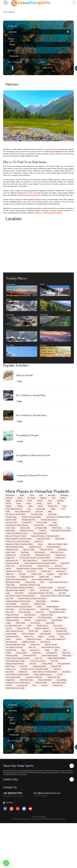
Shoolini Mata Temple (34, 684)
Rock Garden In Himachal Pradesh (17, 719)
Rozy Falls (39, 556)
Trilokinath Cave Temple (14, 616)
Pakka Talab (63, 619)
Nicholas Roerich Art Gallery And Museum (32, 643)
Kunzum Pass (58, 670)
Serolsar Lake (44, 635)
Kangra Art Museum (12, 660)
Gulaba (39, 651)
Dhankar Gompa (42, 670)
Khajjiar (53, 554)
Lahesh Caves (11, 597)
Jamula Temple (30, 627)
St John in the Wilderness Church (17, 578)
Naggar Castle (44, 622)
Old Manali (55, 646)
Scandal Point (27, 567)
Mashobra (19, 545)
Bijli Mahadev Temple (13, 627)
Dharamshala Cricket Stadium (61, 575)
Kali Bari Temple (11, 565)
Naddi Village (62, 594)
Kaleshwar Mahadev (13, 665)
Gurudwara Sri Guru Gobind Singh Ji (18, 727)
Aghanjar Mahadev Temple (15, 592)
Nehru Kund (10, 657)
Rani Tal (8, 613)
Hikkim (29, 670)
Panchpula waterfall (39, 711)
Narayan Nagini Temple (50, 700)
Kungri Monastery (46, 679)
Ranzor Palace (11, 622)
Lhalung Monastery (63, 679)
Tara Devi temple (11, 567)
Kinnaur (66, 169)
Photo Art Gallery (41, 727)
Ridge (50, 556)
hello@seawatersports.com (47, 838)
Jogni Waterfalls (11, 649)
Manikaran (58, 622)
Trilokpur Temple (36, 619)
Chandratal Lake (61, 676)
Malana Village (41, 646)
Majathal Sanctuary (28, 687)
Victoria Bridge (61, 725)
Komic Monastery (60, 673)
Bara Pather (10, 717)
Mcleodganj (64, 540)
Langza (8, 668)
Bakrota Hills (23, 717)
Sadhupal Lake (11, 600)
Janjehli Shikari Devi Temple (15, 733)
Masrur (41, 589)
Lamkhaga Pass (52, 698)
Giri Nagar (22, 619)
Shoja (8, 638)
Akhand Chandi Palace (50, 605)
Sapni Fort (33, 708)
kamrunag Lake (22, 730)
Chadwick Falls (38, 570)
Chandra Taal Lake (23, 673)
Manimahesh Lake (12, 605)
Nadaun (41, 681)
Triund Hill (42, 575)
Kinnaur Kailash (22, 698)
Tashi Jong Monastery (13, 722)
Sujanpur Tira (29, 681)
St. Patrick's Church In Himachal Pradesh (35, 714)
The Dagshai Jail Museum (14, 692)
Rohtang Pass (53, 551)
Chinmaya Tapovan (46, 594)
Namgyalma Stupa (12, 594)
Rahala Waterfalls (53, 651)
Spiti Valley (51, 540)
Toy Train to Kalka (37, 559)
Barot (34, 730)
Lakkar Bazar (53, 570)
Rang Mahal (65, 608)
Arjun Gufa (9, 643)
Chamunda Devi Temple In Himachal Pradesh (35, 603)
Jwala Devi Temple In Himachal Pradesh (19, 662)
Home (5, 12)
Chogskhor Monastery (42, 673)
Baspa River (66, 698)
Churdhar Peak (46, 616)
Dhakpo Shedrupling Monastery (16, 624)
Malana (63, 543)
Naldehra (9, 551)
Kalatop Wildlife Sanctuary (43, 719)
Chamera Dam (60, 603)
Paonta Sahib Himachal (23, 556)
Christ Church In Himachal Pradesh (58, 562)
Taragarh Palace (41, 665)
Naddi (8, 556)
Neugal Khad (10, 725)
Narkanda (60, 545)
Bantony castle (25, 573)
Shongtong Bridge (12, 700)
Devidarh (9, 730)
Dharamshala (10, 540)
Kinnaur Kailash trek (33, 195)
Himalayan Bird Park (29, 565)
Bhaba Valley (67, 700)
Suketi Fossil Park (43, 611)
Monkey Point (35, 689)
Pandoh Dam (45, 654)
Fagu (68, 573)
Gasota (8, 684)
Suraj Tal (9, 673)
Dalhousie (9, 543)
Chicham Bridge (11, 679)
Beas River (25, 649)
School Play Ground (57, 597)
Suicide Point (36, 698)
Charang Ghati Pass (30, 700)
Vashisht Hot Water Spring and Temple (19, 651)
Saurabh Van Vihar (54, 722)
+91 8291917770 (13, 838)
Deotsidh (52, 681)
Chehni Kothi (19, 638)
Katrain (32, 635)
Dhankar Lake (33, 676)
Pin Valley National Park (14, 670)
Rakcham (12, 12)
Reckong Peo (35, 695)
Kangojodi (50, 619)
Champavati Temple (12, 608)
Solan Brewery (45, 687)
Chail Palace (25, 597)
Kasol (42, 627)
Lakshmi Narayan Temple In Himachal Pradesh (40, 608)
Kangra (19, 548)
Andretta (27, 665)
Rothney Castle (42, 567)
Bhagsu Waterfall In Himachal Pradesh (19, 584)
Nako (56, 695)
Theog (54, 567)
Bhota (62, 681)
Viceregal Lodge (11, 562)
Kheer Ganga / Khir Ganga (58, 627)
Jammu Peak (31, 616)
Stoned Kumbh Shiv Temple (50, 692)
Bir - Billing (31, 543)
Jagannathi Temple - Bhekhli (15, 635)
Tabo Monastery (57, 665)
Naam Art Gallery (29, 594)
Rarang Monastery (64, 708)
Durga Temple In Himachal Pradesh (18, 703)
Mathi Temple (10, 711)
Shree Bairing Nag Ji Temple (15, 706)
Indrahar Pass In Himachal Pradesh (18, 586)
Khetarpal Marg (11, 695)
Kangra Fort (39, 586)
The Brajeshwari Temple (57, 657)
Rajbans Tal (10, 619)
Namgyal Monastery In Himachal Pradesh (45, 581)
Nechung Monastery (53, 592)
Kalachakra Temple (35, 592)
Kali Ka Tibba (25, 600)
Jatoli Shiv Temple (51, 689)
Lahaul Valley (50, 668)
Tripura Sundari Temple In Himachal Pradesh (55, 641)
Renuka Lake (10, 611)
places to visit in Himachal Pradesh (49, 213)
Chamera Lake (11, 714)
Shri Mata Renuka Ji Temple (57, 613)
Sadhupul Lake (60, 600)
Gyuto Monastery (30, 660)
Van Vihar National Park (27, 654)
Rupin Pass (24, 711)
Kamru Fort (38, 703)
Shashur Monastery (28, 679)
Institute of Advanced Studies (31, 562)
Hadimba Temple (40, 649)
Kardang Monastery (12, 681)
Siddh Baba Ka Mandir (43, 600)
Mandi (30, 545)
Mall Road (57, 714)
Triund (63, 554)
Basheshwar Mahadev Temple (30, 630)
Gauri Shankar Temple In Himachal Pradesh (20, 641)
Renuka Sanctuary (26, 611)
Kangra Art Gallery (47, 660)
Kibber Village (20, 668)
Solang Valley (41, 554)
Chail (54, 543)
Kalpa (23, 695)
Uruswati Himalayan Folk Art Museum (18, 646)
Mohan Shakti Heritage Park (56, 684)
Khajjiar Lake (10, 603)
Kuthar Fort (32, 692)
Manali (22, 540)
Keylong (39, 548)
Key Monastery (35, 668)
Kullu (41, 540)
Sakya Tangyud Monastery (15, 676)
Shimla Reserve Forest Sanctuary (17, 570)
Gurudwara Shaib (41, 573)
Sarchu (49, 548)
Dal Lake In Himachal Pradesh (16, 581)
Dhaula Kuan (61, 616)
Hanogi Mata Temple (46, 632)
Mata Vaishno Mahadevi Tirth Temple (41, 638)
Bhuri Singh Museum (30, 605)
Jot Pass (60, 719)
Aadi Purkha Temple (59, 727)
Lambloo (19, 684)
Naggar (8, 545)
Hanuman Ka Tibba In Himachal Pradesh (19, 589)
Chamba (40, 545)
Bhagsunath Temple (43, 584)
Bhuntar (8, 548)
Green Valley (52, 559)
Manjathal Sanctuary (27, 575)
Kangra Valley (60, 584)
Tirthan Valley (10, 630)
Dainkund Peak (56, 711)
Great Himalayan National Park (42, 624)
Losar (29, 554)
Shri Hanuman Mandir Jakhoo (16, 559)
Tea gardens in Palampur (34, 722)
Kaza (64, 551)
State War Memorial (40, 578)
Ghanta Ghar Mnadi (45, 725)
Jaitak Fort (58, 611)
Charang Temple (47, 708)
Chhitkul (8, 698)
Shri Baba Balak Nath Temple (16, 689)
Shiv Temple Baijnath (45, 662)
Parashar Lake (58, 730)
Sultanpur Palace (60, 654)
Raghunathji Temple (27, 622)
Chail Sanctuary (40, 597)
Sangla (26, 173)
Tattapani (20, 551)
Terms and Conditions (38, 862)
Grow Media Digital (58, 864)
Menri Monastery (11, 687)
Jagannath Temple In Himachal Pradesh (30, 613)
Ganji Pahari (66, 717)
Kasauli (20, 543)
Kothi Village (10, 654)
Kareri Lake (40, 657)
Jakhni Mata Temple (26, 725)
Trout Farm (54, 706)
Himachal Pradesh (51, 149)
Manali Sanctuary (25, 657)
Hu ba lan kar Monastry (38, 706)
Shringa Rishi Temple (61, 635)
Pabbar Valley (57, 573)
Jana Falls (62, 638)
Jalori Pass (61, 632)
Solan (50, 545)
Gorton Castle (10, 573)
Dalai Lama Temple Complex (58, 589)
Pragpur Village (62, 662)
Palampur (43, 543)
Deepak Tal (47, 676)
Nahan (30, 551)
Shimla (32, 540)
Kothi (65, 695)
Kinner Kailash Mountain (14, 554)
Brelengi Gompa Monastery (15, 708)
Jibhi (59, 548)
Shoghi (40, 551)
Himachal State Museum (49, 565)
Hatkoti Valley (10, 575)
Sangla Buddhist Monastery (56, 703)
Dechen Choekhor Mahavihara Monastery (20, 632)
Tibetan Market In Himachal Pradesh (45, 717)
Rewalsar (44, 730)
